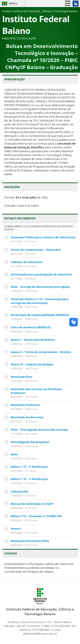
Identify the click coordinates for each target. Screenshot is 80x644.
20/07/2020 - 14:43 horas (24, 421)
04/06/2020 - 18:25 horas (24, 520)
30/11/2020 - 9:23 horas (23, 241)
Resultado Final (21, 377)
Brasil (13, 4)
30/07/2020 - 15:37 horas (24, 397)
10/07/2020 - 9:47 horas (23, 471)
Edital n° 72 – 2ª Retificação (29, 467)
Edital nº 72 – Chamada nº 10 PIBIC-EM (36, 516)
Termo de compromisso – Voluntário (36, 250)
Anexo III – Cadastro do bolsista (32, 364)
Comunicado (19, 491)
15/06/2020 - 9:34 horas (23, 483)
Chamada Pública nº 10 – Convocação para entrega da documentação (40, 301)
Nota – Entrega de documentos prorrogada (40, 287)
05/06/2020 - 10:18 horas (24, 508)
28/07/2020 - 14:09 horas (24, 409)
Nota (14, 454)
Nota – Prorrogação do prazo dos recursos (39, 430)
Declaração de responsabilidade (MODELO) (40, 315)
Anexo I (16, 528)
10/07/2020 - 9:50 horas (23, 458)
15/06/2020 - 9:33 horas (23, 496)
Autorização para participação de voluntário (41, 274)
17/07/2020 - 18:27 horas (24, 434)
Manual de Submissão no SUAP (32, 504)
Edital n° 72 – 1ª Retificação (29, 479)
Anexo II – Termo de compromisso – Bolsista (41, 352)
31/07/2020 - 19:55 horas (24, 381)
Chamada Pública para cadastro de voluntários (43, 237)
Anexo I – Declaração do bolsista (33, 340)
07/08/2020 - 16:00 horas (24, 307)
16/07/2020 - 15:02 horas (24, 446)
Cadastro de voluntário (27, 262)
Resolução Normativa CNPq (30, 541)
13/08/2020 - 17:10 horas (24, 291)
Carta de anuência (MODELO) (31, 327)
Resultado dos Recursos (27, 417)
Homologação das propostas (30, 442)
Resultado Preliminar (25, 405)
